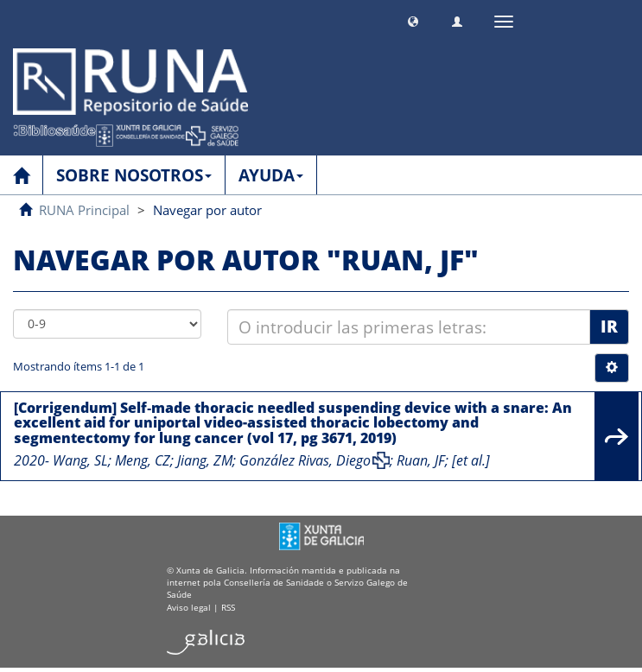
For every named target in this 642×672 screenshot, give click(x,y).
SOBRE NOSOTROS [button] (134, 175)
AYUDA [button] (271, 175)
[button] (413, 19)
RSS (228, 607)
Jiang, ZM (205, 460)
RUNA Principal (84, 210)
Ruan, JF (421, 460)
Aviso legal (189, 607)
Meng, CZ (143, 460)
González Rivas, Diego (305, 460)
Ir (609, 326)
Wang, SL (80, 460)
